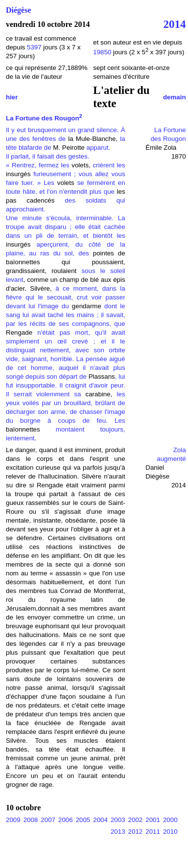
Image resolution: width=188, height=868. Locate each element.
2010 (170, 832)
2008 (31, 820)
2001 (153, 820)
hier (12, 97)
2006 (66, 820)
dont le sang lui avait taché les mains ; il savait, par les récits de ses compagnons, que (66, 315)
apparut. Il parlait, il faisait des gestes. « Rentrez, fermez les (58, 156)
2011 (153, 832)
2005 (83, 820)
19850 (103, 52)
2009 (13, 820)
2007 (48, 820)
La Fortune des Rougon (44, 118)
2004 (100, 820)
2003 (118, 820)
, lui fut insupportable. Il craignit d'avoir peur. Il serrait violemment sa (66, 385)
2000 (170, 820)
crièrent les (109, 165)
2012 (136, 832)
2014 (175, 24)
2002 (136, 820)
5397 (34, 47)
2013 (118, 832)
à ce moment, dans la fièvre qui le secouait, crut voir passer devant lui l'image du (66, 297)
